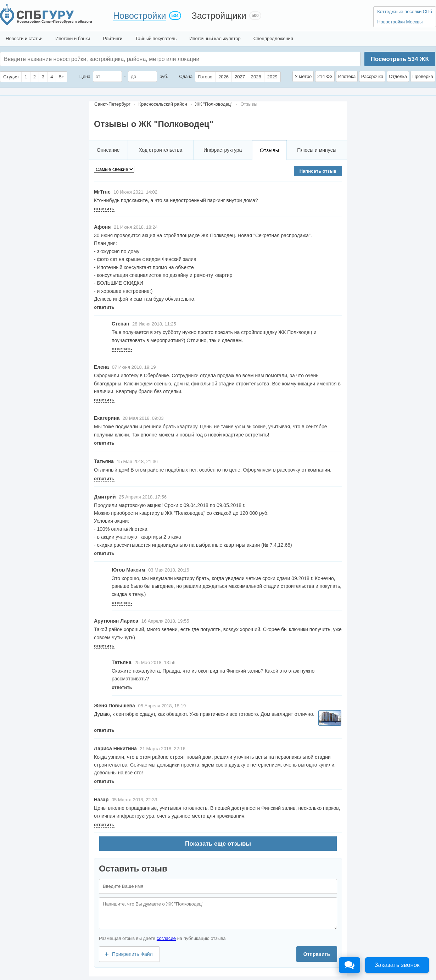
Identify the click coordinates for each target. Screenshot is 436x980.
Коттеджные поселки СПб (405, 12)
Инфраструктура (223, 150)
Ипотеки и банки (73, 38)
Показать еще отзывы (218, 844)
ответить (104, 209)
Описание (108, 150)
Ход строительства (160, 150)
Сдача (186, 76)
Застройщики (219, 16)
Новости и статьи (24, 38)
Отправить (317, 954)
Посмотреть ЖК (399, 59)
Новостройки (140, 16)
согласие (166, 938)
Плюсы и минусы (317, 150)
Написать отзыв (318, 171)
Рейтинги (113, 38)
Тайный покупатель (156, 38)
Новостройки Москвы (400, 22)
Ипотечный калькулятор (215, 38)
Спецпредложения (273, 38)
